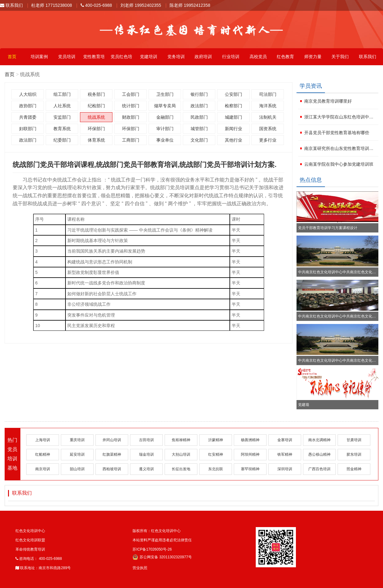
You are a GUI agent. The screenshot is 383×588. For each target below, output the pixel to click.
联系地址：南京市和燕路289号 (43, 568)
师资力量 (313, 57)
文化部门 (199, 140)
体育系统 (96, 140)
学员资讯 (311, 86)
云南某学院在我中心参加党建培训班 (339, 164)
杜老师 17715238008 (52, 5)
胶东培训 (354, 454)
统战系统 (96, 117)
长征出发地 (181, 469)
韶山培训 (77, 469)
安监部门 (62, 117)
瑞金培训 (146, 454)
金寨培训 (285, 440)
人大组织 (28, 94)
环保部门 (96, 129)
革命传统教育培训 (30, 549)
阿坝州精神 (250, 454)
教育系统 (62, 129)
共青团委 (28, 117)
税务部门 (96, 94)
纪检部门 (96, 106)
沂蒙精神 (216, 440)
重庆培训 (77, 440)
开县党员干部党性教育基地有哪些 (337, 133)
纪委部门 (62, 140)
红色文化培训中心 (30, 531)
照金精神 (354, 469)
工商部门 (131, 140)
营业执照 (140, 568)
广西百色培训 (319, 469)
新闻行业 (234, 129)
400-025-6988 (96, 5)
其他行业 (234, 140)
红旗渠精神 (112, 454)
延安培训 (77, 454)
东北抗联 (216, 469)
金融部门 (165, 117)
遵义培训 (146, 469)
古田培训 (146, 440)
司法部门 (268, 94)
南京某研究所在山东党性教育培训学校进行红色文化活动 (341, 148)
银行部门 (199, 94)
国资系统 (268, 129)
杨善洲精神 (250, 440)
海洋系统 (268, 106)
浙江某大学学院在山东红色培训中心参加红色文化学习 (341, 117)
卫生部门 (165, 94)
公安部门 (234, 94)
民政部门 (199, 117)
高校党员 (258, 57)
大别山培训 (181, 454)
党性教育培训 (94, 60)
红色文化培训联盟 (30, 540)
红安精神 (216, 454)
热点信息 (311, 180)
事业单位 (165, 140)
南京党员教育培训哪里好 (328, 101)
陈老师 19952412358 (190, 5)
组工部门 (62, 94)
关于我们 (340, 57)
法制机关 (268, 117)
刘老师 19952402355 (141, 5)
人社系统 (62, 106)
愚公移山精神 (319, 454)
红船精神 (43, 454)
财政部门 (131, 117)
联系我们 (11, 5)
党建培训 (149, 57)
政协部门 (28, 106)
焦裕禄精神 (181, 440)
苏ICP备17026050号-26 (152, 549)
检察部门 (234, 106)
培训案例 (39, 57)
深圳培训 (285, 469)
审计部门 (165, 129)
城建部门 (234, 117)
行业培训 (231, 57)
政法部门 (199, 106)
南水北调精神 (319, 440)
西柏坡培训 (112, 469)
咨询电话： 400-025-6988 (39, 559)
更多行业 (268, 140)
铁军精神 (285, 454)
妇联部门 (28, 129)
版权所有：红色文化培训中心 (157, 531)
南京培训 (43, 469)
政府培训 (203, 57)
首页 (12, 57)
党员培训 (67, 57)
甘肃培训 (354, 440)
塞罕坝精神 (250, 469)
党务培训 (176, 57)
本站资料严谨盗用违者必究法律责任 (162, 540)
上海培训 (43, 440)
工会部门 (131, 94)
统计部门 (131, 106)
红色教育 (285, 57)
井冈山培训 (112, 440)
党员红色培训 (121, 60)
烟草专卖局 (165, 106)
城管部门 (199, 129)
